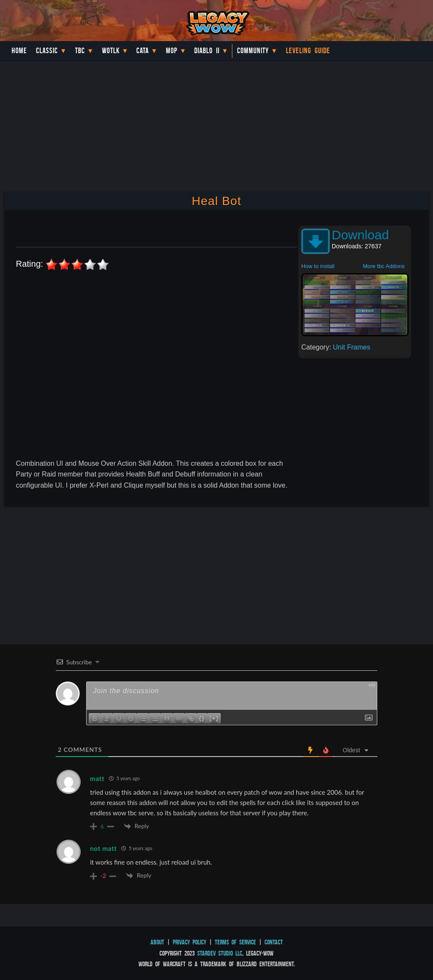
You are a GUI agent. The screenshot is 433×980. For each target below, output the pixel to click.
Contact (274, 942)
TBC (80, 51)
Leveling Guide (308, 51)
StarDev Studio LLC (220, 953)
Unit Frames (352, 347)
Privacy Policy (189, 942)
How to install (318, 266)
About (157, 942)
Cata (143, 51)
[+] (214, 718)
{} (202, 718)
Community (253, 51)
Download (360, 235)
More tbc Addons (384, 266)
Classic (47, 51)
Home (19, 51)
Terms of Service (235, 942)
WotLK (111, 51)
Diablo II (207, 51)
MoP (172, 51)
